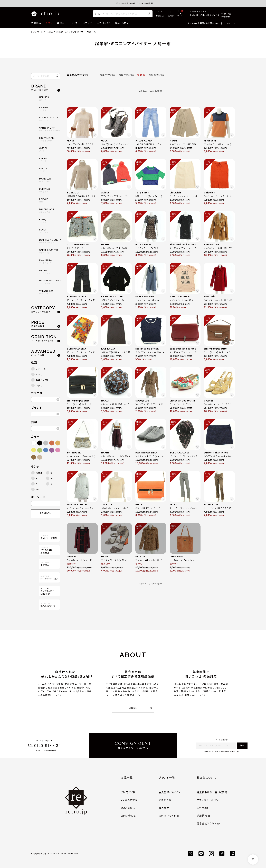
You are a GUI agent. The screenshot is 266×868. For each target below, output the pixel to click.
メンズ (39, 374)
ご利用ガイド (104, 23)
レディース (41, 369)
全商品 (61, 23)
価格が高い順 (126, 75)
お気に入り (165, 800)
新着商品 (36, 23)
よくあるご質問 (129, 800)
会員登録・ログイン (170, 792)
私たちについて (207, 777)
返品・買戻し (122, 23)
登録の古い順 (156, 75)
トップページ (37, 32)
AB (37, 489)
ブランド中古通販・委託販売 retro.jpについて (210, 23)
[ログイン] (171, 14)
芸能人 (50, 32)
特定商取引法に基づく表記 (212, 792)
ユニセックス (42, 380)
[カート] (179, 14)
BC (52, 478)
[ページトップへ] (253, 860)
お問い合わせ (128, 816)
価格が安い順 (107, 75)
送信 (242, 745)
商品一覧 (127, 777)
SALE (49, 23)
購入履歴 (164, 808)
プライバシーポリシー (209, 800)
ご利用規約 (203, 808)
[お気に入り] (160, 14)
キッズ (39, 385)
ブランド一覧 (167, 777)
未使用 (39, 473)
